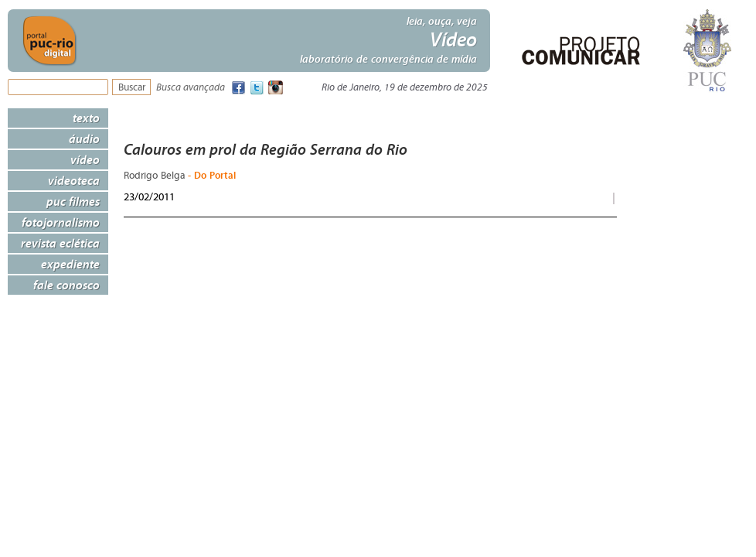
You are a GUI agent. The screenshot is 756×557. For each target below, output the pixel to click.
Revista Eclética (60, 243)
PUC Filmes (73, 201)
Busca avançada (191, 88)
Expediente (70, 264)
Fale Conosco (66, 285)
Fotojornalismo (61, 222)
